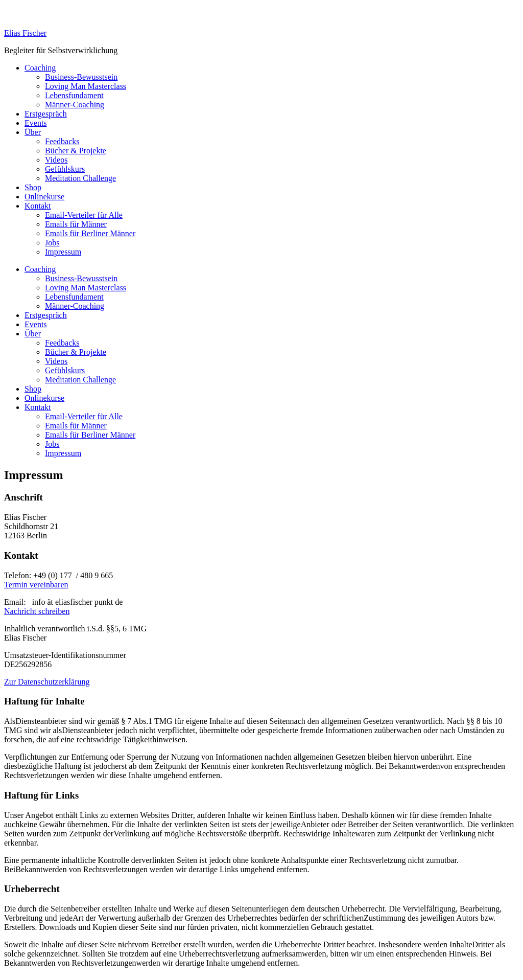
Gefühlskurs (65, 169)
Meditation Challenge (80, 178)
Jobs (52, 243)
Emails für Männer (76, 224)
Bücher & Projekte (76, 151)
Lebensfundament (74, 95)
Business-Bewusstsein (81, 77)
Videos (56, 160)
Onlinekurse (44, 197)
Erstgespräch (46, 114)
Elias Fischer (25, 33)
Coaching (40, 68)
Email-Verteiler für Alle (84, 215)
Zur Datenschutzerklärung (47, 682)
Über (33, 132)
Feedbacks (62, 141)
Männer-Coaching (75, 105)
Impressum (63, 252)
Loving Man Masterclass (86, 86)
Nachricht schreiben (37, 611)
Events (36, 123)
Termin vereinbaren (36, 585)
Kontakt (38, 206)
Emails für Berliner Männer (90, 233)
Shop (33, 187)
